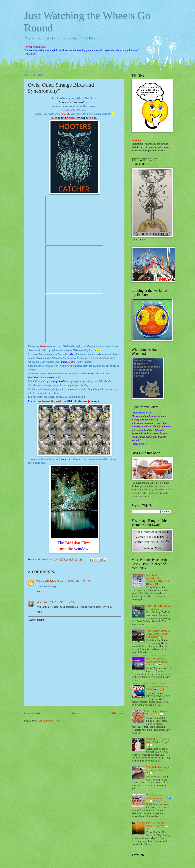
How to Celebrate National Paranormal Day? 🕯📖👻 (157, 662)
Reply (39, 591)
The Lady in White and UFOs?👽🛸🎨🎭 (158, 688)
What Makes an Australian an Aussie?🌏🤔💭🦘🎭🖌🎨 (159, 798)
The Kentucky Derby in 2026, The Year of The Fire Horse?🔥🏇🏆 (158, 634)
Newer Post (32, 713)
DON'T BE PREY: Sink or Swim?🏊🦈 (158, 607)
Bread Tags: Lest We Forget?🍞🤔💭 (157, 713)
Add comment (36, 620)
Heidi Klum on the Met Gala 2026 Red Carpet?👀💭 (158, 742)
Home (75, 713)
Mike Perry (43, 602)
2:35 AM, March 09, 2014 (62, 602)
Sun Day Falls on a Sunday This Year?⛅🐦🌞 (157, 826)
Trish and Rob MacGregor (51, 581)
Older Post (117, 713)
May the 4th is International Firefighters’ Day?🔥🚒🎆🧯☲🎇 (158, 580)
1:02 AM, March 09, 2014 (79, 581)
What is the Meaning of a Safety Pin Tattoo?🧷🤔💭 (158, 770)
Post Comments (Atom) (49, 721)
